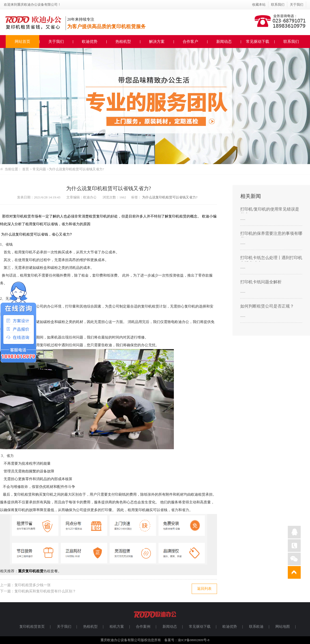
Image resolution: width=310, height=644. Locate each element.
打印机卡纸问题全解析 (261, 282)
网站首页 (22, 42)
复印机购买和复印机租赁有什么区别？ (45, 591)
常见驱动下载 (258, 42)
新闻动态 (224, 42)
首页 (26, 169)
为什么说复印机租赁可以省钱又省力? (76, 169)
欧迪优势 (90, 42)
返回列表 (204, 589)
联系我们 (278, 5)
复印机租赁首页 (32, 627)
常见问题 (40, 169)
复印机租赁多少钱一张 (33, 585)
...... (243, 219)
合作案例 (143, 627)
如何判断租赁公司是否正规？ (267, 306)
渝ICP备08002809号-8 (193, 640)
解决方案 (157, 42)
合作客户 (190, 42)
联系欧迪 (256, 627)
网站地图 (283, 627)
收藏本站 (259, 5)
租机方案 (117, 627)
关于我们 (297, 5)
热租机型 (123, 42)
